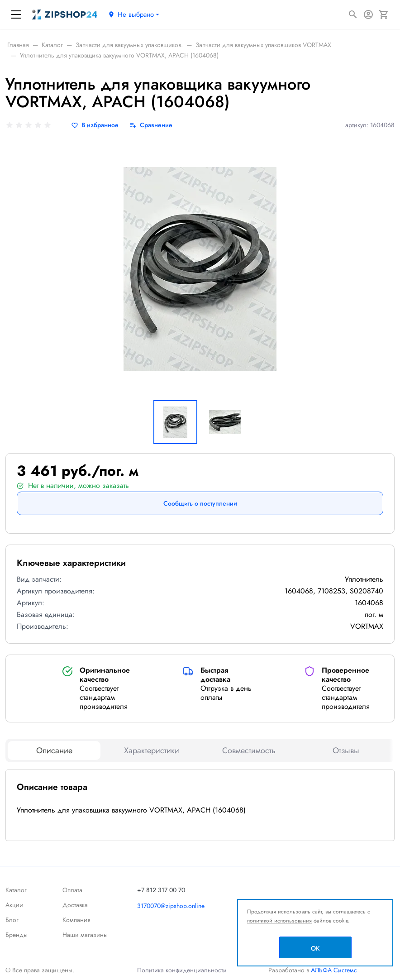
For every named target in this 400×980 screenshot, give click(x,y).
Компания (76, 920)
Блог (12, 920)
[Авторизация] (368, 14)
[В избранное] (95, 125)
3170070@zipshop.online (171, 906)
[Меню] (16, 14)
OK (315, 948)
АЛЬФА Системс (333, 970)
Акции (14, 905)
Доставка (75, 905)
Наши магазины (85, 935)
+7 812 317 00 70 (161, 890)
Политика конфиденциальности (182, 970)
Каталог (16, 890)
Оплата (72, 890)
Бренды (17, 935)
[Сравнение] (151, 125)
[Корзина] (384, 14)
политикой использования (279, 921)
